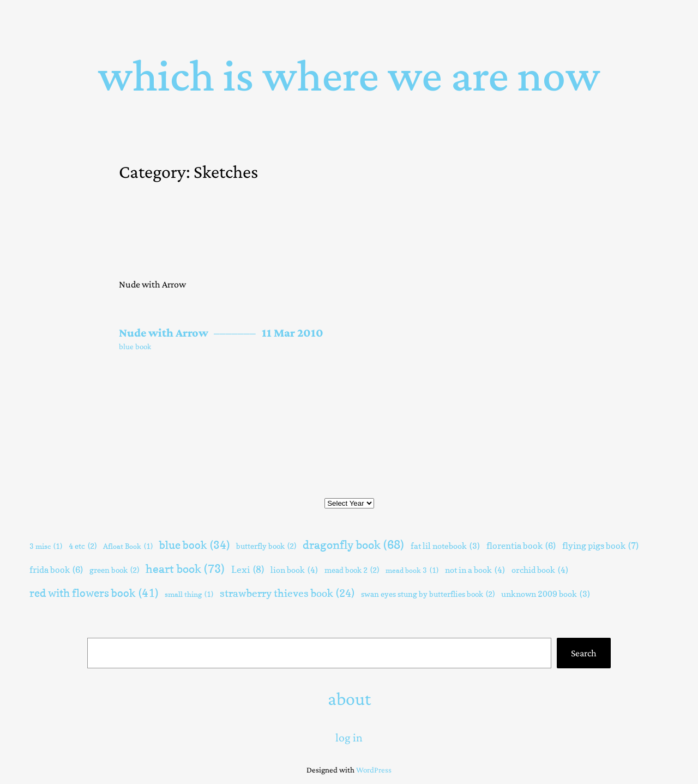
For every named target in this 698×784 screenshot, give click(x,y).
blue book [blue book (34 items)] (194, 546)
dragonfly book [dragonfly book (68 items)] (353, 545)
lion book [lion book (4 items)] (294, 570)
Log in (349, 737)
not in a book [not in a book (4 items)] (475, 570)
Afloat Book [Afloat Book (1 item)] (128, 546)
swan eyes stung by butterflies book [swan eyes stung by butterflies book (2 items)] (428, 594)
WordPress (374, 770)
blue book (135, 346)
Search (584, 653)
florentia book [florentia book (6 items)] (521, 546)
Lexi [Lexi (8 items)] (248, 570)
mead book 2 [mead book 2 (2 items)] (352, 570)
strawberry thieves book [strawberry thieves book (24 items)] (287, 593)
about (349, 699)
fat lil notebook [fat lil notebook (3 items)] (445, 546)
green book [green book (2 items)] (114, 570)
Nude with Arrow (164, 333)
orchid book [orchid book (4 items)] (540, 570)
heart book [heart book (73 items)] (185, 569)
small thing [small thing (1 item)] (189, 594)
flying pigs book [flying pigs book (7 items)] (600, 546)
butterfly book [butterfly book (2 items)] (266, 546)
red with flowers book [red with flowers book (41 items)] (94, 593)
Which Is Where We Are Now (349, 75)
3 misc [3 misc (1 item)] (46, 546)
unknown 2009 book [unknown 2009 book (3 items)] (546, 594)
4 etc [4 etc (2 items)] (83, 546)
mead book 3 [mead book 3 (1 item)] (412, 570)
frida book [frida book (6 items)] (56, 570)
